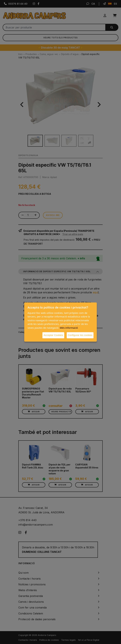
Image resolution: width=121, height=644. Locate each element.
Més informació (69, 328)
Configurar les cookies (80, 335)
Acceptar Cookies (53, 335)
